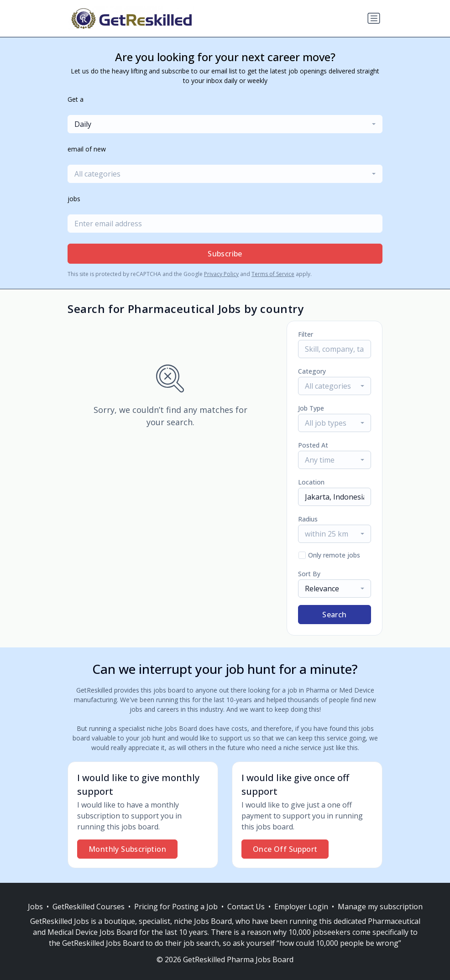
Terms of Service (273, 274)
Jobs (35, 907)
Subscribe (225, 254)
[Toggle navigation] (374, 18)
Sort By (309, 574)
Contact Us (246, 907)
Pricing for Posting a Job (176, 907)
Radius (308, 519)
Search (334, 615)
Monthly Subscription (127, 849)
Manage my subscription (380, 907)
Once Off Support (285, 849)
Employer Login (301, 907)
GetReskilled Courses (89, 907)
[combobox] (225, 124)
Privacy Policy (221, 274)
